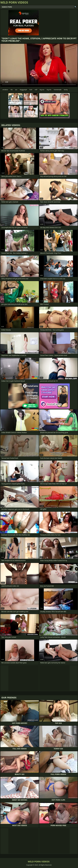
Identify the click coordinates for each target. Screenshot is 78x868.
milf (36, 90)
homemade (58, 90)
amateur (5, 90)
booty (66, 90)
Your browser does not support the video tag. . (39, 65)
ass (16, 90)
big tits (49, 90)
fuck (31, 90)
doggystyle (23, 90)
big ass (42, 90)
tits (12, 90)
